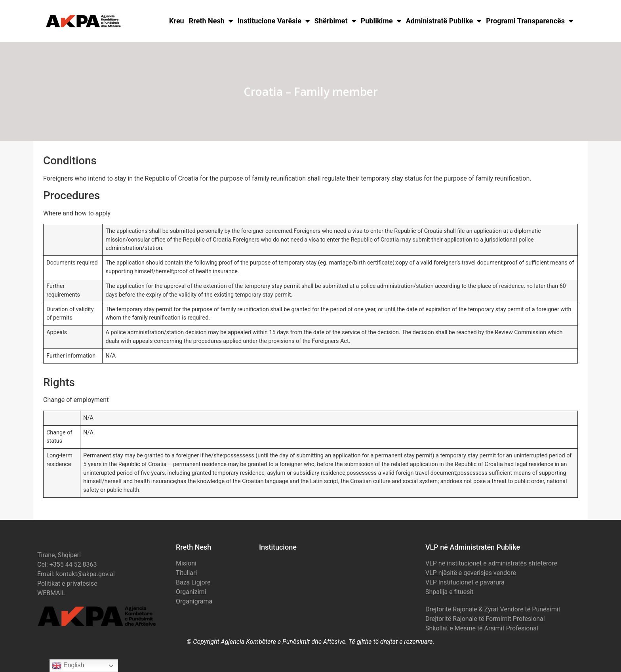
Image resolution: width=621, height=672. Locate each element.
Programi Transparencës (530, 21)
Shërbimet (335, 21)
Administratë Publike (444, 21)
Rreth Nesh (211, 21)
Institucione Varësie (274, 21)
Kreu (177, 21)
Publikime (381, 21)
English (68, 666)
